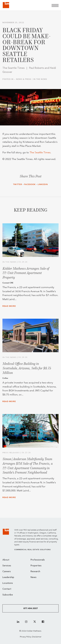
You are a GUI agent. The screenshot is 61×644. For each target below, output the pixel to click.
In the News (40, 79)
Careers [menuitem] (7, 572)
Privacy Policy (26, 637)
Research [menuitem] (35, 572)
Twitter (18, 184)
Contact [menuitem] (7, 589)
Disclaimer (37, 637)
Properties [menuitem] (36, 566)
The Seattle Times (40, 152)
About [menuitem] (6, 560)
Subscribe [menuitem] (8, 595)
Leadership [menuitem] (8, 577)
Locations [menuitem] (8, 583)
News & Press (24, 79)
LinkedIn (43, 184)
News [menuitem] (34, 577)
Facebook (30, 184)
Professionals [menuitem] (38, 560)
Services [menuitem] (7, 566)
